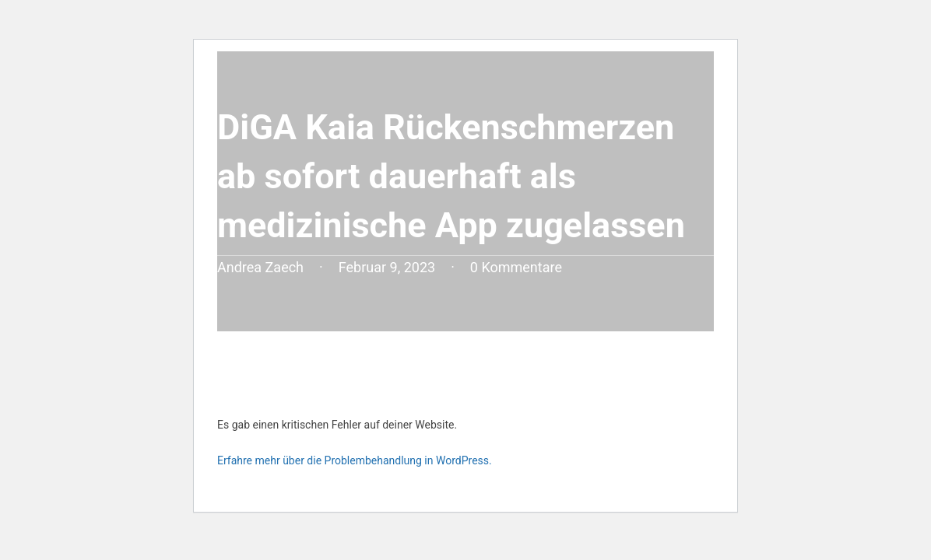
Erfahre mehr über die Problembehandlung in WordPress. (355, 460)
